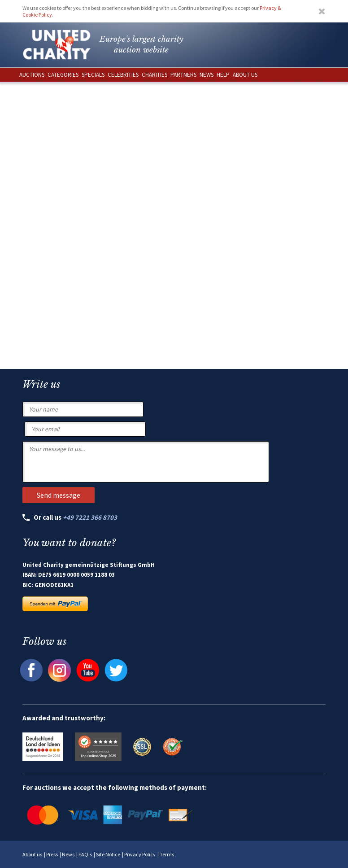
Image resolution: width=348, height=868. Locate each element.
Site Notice (108, 854)
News (68, 854)
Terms (167, 854)
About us (32, 854)
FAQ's (85, 854)
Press (52, 854)
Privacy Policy (140, 854)
